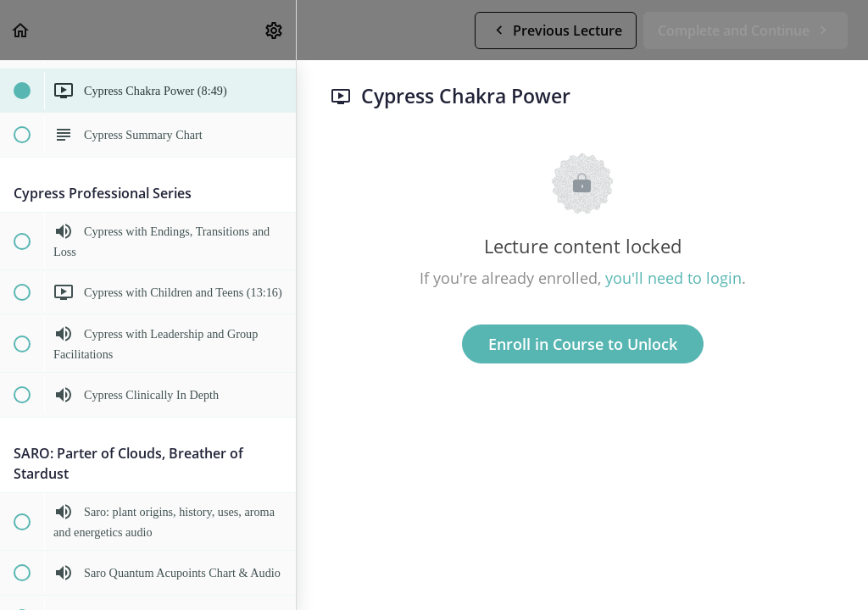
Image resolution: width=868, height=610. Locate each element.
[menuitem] (275, 30)
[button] (21, 30)
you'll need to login (673, 278)
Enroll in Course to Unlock (583, 344)
